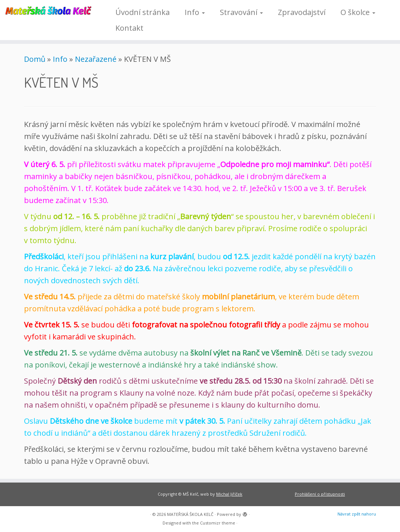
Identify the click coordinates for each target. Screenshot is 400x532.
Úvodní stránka (143, 12)
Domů (35, 59)
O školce (358, 12)
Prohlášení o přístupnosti (320, 494)
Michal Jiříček (229, 494)
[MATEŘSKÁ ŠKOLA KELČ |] (47, 10)
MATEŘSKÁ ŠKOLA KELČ (190, 514)
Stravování (241, 12)
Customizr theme (218, 523)
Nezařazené (96, 59)
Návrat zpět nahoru (357, 514)
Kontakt (129, 28)
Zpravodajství (302, 12)
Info (195, 12)
